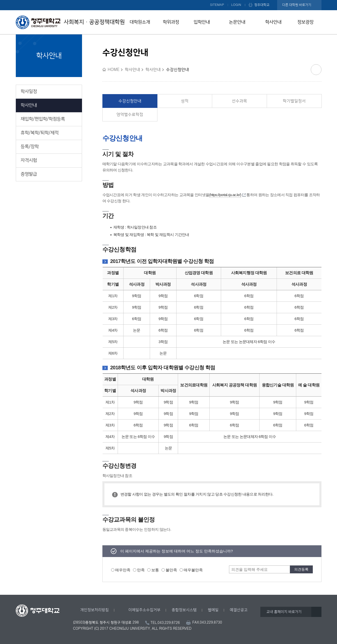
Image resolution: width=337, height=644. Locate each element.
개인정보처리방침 (95, 610)
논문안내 (237, 22)
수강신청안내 (130, 101)
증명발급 (29, 174)
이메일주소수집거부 (144, 610)
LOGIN (236, 5)
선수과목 (239, 101)
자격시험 (29, 160)
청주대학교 (262, 5)
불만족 (171, 570)
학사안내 (273, 22)
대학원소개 (140, 22)
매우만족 (123, 570)
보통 (155, 570)
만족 (141, 570)
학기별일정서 (294, 101)
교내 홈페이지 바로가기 (284, 612)
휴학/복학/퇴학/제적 (40, 133)
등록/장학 (30, 147)
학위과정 (171, 22)
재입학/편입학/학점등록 (43, 119)
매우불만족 (193, 570)
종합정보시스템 (184, 610)
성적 (185, 101)
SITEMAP (217, 5)
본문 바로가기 (168, 0)
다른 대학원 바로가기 (297, 5)
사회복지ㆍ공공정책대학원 (70, 22)
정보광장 (305, 22)
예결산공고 (239, 610)
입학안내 (202, 22)
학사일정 (29, 92)
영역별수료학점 (130, 115)
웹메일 (213, 610)
